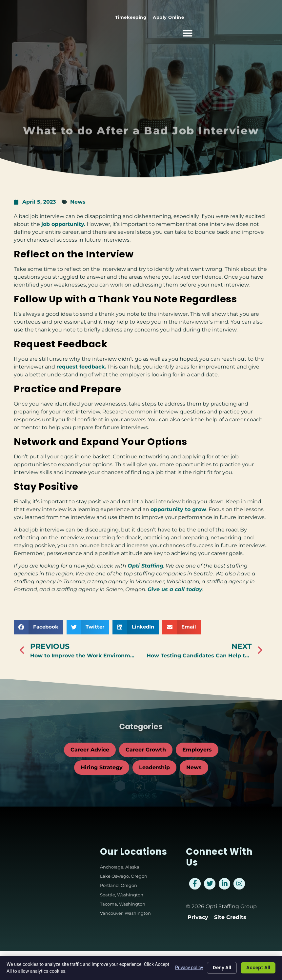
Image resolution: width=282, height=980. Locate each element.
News (78, 202)
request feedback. (81, 367)
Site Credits (230, 917)
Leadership (154, 767)
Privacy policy (186, 968)
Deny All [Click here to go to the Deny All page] (219, 968)
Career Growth (146, 750)
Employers (197, 750)
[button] (268, 30)
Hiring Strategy (102, 767)
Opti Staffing (145, 566)
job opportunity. (63, 224)
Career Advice (90, 750)
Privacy (198, 917)
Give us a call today (175, 589)
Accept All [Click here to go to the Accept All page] (257, 968)
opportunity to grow (178, 509)
